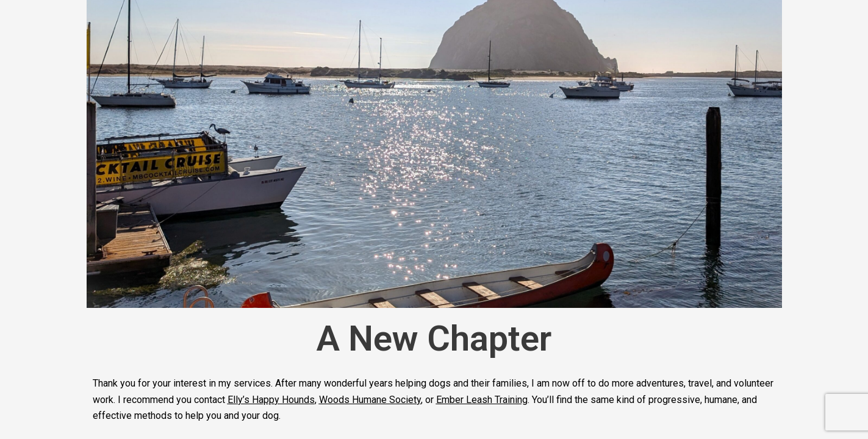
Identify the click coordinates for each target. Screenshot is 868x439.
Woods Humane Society (370, 400)
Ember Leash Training (482, 400)
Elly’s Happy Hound (268, 400)
